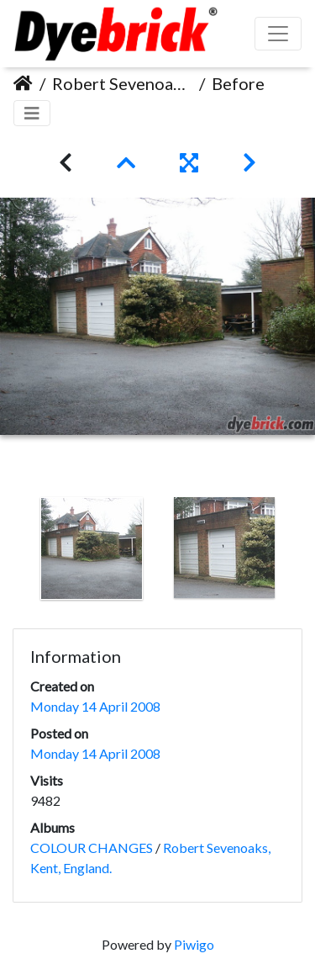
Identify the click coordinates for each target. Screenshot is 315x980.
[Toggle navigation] (32, 113)
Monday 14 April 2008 (95, 706)
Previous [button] (13, 552)
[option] (92, 548)
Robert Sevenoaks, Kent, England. (122, 83)
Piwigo (194, 944)
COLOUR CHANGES (92, 848)
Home (23, 83)
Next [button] (302, 552)
